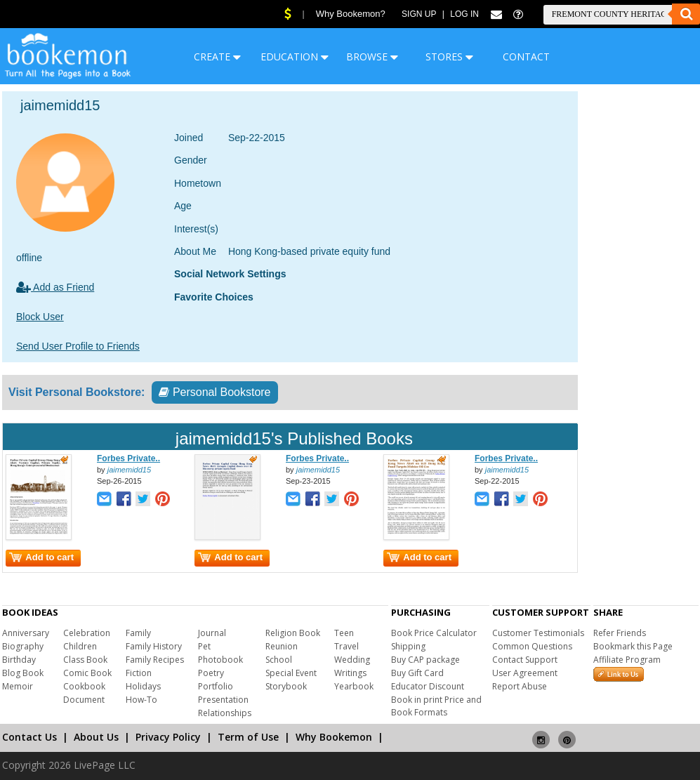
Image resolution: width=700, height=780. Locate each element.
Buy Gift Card (417, 673)
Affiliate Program (627, 660)
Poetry (211, 673)
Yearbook (354, 686)
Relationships (225, 713)
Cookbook (84, 686)
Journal (212, 633)
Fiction (139, 673)
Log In (464, 14)
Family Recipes (155, 660)
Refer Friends (620, 633)
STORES (449, 57)
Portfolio (216, 686)
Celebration (87, 633)
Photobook (220, 660)
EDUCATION (295, 57)
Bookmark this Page (633, 646)
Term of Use (248, 737)
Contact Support (525, 660)
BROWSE (372, 57)
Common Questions (532, 646)
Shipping (408, 646)
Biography (23, 646)
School (279, 660)
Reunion (282, 646)
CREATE (217, 57)
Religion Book (293, 633)
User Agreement (525, 673)
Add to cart (41, 557)
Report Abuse (520, 686)
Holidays (143, 686)
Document (84, 700)
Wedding (352, 660)
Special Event (291, 673)
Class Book (85, 660)
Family (138, 633)
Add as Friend (55, 287)
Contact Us (29, 737)
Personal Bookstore (214, 392)
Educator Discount (428, 686)
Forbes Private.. (128, 458)
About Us (96, 737)
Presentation (223, 700)
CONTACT (526, 57)
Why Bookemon (334, 737)
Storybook (286, 686)
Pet (204, 646)
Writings (350, 673)
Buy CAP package (425, 660)
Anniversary (26, 633)
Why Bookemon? (351, 14)
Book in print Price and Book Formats (436, 706)
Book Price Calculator (434, 633)
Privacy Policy (168, 737)
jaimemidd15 (129, 470)
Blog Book (23, 673)
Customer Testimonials (538, 633)
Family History (154, 646)
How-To (141, 700)
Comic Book (87, 673)
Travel (346, 646)
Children (80, 646)
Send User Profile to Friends (78, 346)
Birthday (19, 660)
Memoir (18, 686)
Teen (344, 633)
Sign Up (419, 14)
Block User (40, 317)
